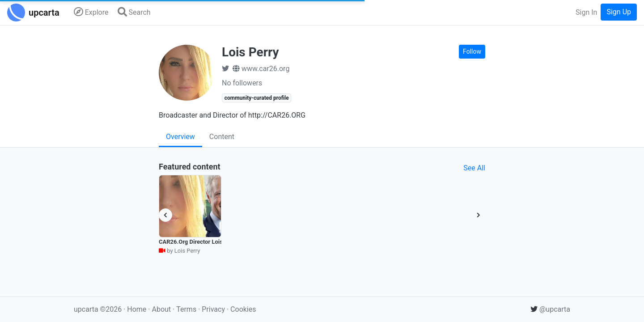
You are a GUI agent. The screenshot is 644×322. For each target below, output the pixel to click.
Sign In (586, 12)
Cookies (243, 309)
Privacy (214, 309)
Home (137, 309)
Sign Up (619, 12)
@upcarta (550, 309)
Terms (187, 309)
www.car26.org (261, 69)
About (161, 309)
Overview (180, 137)
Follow (472, 51)
